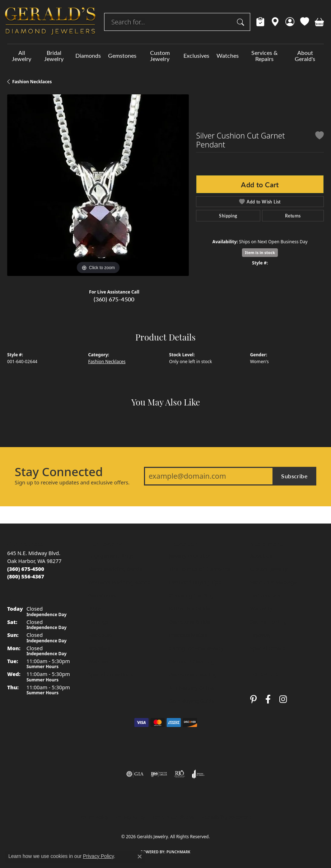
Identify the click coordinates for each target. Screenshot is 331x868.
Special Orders (268, 648)
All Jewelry (22, 56)
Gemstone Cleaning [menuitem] (193, 674)
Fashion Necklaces (32, 82)
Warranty (261, 608)
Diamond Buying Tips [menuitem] (195, 582)
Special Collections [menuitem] (111, 674)
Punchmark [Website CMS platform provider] (179, 852)
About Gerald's (305, 56)
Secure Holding (269, 622)
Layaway (261, 635)
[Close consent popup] (140, 857)
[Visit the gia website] (135, 774)
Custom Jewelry (160, 56)
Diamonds (88, 55)
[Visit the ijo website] (159, 774)
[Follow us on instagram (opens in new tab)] (283, 699)
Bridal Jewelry (54, 56)
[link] (260, 22)
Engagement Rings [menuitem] (111, 556)
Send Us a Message (274, 582)
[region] (98, 185)
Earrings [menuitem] (98, 622)
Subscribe (294, 476)
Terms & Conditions (173, 817)
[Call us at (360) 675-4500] (26, 569)
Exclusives (196, 55)
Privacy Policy (130, 817)
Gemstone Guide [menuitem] (190, 622)
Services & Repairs (264, 56)
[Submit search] (242, 22)
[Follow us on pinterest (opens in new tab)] (253, 699)
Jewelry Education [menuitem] (190, 556)
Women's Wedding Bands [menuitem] (119, 582)
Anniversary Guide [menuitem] (191, 688)
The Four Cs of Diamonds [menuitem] (200, 569)
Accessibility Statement (226, 817)
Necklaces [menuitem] (100, 635)
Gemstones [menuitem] (102, 595)
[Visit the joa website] (198, 774)
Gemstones (122, 55)
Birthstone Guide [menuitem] (190, 608)
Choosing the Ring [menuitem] (191, 595)
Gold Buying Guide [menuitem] (192, 701)
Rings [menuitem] (95, 608)
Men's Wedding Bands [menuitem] (115, 569)
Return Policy (94, 817)
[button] (290, 22)
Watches (228, 55)
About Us (261, 556)
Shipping (228, 216)
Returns (293, 216)
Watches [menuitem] (99, 661)
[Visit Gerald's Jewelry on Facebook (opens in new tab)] (268, 699)
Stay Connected (59, 472)
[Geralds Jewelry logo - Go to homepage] (50, 22)
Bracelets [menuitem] (99, 648)
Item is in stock (260, 252)
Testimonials (265, 595)
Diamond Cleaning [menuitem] (192, 661)
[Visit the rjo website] (180, 774)
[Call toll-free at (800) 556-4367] (26, 576)
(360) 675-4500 (114, 299)
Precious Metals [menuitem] (188, 635)
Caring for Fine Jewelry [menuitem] (196, 648)
